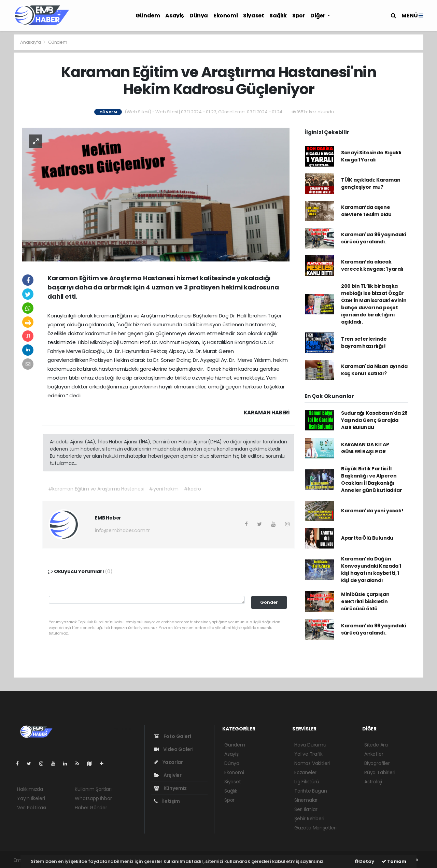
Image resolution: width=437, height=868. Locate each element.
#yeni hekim (164, 489)
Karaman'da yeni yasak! (372, 511)
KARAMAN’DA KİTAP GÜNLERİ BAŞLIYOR (365, 448)
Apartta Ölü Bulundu (367, 538)
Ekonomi (225, 16)
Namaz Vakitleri (312, 763)
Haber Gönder (91, 808)
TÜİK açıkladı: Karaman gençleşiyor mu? (371, 183)
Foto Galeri (173, 736)
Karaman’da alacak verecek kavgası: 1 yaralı (372, 265)
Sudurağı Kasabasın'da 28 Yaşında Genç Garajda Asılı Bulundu (374, 420)
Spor (299, 16)
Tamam (394, 861)
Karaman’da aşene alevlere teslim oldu (366, 211)
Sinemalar (306, 800)
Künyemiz (170, 788)
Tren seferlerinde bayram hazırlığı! (364, 343)
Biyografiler (377, 763)
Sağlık (278, 16)
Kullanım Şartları (93, 789)
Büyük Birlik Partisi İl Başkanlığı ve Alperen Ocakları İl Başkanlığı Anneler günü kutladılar (372, 479)
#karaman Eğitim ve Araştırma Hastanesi (96, 489)
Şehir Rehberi (309, 819)
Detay (364, 861)
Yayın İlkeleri (31, 798)
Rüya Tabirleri (380, 772)
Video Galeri (174, 749)
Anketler (374, 754)
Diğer (318, 16)
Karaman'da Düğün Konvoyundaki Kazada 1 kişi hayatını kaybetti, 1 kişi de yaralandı (371, 570)
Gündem (148, 16)
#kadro (192, 489)
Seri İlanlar (306, 809)
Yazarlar (168, 762)
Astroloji (373, 782)
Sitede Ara (376, 745)
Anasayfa (31, 42)
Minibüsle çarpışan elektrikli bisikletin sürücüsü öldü (365, 601)
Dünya (199, 16)
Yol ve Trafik (308, 754)
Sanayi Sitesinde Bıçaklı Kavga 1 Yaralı (371, 156)
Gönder (269, 602)
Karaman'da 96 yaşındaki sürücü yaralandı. (374, 238)
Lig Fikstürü (307, 782)
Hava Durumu (310, 745)
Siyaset (253, 16)
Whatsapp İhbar (93, 798)
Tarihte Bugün (311, 791)
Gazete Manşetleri (315, 828)
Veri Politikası (32, 808)
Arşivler (168, 775)
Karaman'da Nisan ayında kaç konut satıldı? (374, 370)
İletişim (167, 801)
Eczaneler (305, 772)
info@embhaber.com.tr (122, 530)
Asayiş (175, 16)
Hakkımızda (30, 789)
